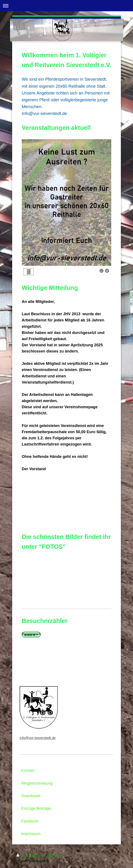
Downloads (31, 796)
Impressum (31, 834)
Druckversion (31, 855)
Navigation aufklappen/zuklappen (66, 6)
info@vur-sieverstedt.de (38, 738)
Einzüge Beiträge (36, 808)
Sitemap (54, 855)
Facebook (30, 821)
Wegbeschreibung (37, 783)
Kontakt (28, 771)
